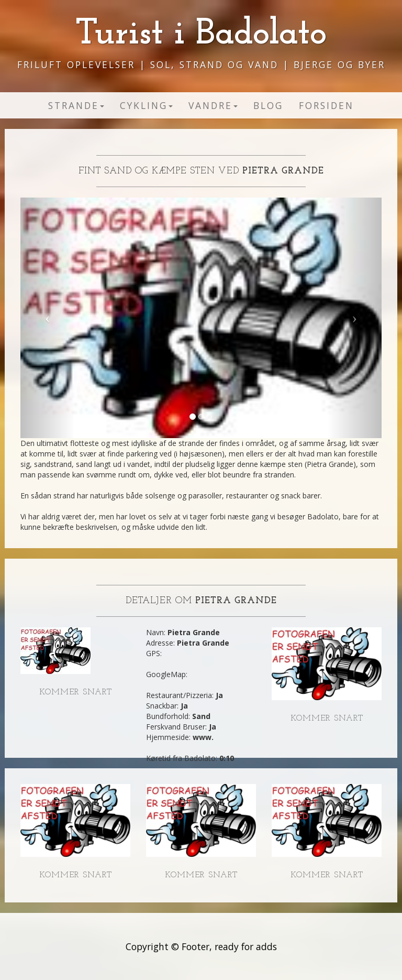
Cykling (146, 105)
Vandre (213, 105)
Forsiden (326, 105)
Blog (268, 105)
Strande (76, 105)
